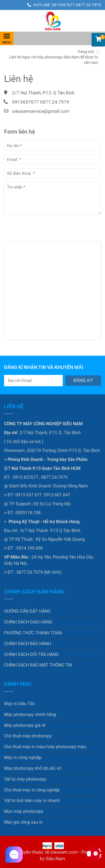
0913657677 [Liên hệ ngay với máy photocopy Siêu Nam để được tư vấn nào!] (64, 5)
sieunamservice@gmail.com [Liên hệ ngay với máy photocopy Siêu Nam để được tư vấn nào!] (41, 111)
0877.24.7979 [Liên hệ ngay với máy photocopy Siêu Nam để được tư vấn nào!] (88, 5)
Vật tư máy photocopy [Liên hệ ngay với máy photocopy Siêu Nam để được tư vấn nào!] (25, 779)
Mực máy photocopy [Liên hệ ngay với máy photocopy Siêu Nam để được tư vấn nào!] (24, 811)
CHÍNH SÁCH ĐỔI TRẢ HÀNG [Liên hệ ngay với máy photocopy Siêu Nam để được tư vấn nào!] (31, 654)
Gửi (16, 224)
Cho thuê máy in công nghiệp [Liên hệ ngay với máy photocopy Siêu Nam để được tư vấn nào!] (32, 790)
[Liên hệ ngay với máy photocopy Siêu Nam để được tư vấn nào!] (52, 21)
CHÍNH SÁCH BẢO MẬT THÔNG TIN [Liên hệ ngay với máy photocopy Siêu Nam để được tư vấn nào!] (38, 665)
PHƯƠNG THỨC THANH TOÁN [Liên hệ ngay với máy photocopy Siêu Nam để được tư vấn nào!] (33, 633)
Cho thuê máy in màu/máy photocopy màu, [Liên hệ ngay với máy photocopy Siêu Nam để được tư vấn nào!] (45, 747)
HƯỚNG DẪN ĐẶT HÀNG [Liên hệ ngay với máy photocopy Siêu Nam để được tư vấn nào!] (27, 611)
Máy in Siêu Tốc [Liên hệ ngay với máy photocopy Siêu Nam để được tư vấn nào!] (19, 704)
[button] (98, 40)
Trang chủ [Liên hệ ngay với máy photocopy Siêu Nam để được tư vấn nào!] (88, 52)
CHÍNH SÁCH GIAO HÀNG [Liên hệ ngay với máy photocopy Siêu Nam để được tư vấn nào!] (28, 622)
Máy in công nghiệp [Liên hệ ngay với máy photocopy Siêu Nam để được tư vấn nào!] (23, 758)
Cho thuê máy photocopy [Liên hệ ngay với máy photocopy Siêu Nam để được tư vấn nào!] (28, 736)
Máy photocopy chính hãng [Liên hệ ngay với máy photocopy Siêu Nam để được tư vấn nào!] (30, 714)
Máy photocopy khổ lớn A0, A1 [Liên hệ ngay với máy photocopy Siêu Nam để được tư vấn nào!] (33, 768)
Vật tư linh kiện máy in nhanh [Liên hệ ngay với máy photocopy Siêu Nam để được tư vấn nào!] (32, 801)
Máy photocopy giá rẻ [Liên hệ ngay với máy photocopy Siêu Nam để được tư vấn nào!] (25, 725)
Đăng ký (83, 380)
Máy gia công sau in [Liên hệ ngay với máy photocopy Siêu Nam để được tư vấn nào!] (23, 822)
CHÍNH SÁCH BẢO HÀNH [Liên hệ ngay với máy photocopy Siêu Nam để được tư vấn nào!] (27, 644)
